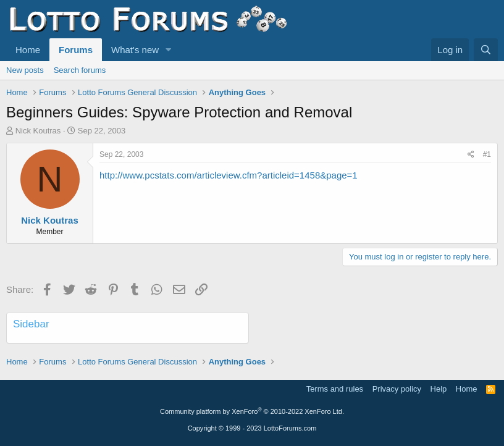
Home (28, 50)
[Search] (486, 50)
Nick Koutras (38, 131)
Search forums (80, 70)
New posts (25, 70)
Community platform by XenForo (252, 411)
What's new (135, 50)
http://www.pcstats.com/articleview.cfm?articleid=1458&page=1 (229, 175)
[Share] (471, 155)
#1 (487, 154)
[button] (169, 50)
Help (439, 389)
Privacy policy (397, 389)
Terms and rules (335, 389)
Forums (76, 50)
